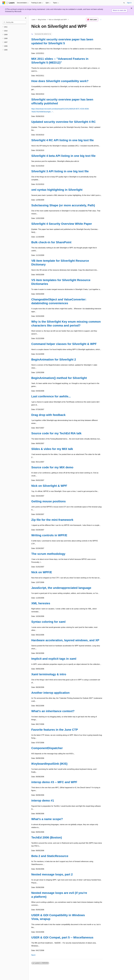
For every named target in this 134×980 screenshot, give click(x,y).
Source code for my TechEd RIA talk (56, 433)
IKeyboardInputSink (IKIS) (49, 764)
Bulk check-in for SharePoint (51, 242)
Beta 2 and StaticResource (50, 856)
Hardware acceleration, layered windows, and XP (65, 640)
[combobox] (14, 22)
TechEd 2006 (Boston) (47, 837)
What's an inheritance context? (53, 711)
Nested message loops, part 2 (52, 874)
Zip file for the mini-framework (52, 520)
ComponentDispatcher (47, 748)
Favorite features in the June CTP (55, 730)
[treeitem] (14, 27)
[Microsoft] (4, 3)
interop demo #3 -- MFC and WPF (54, 782)
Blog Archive (42, 20)
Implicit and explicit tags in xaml (54, 659)
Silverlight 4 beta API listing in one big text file (63, 156)
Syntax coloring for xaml (48, 622)
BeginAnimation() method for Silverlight (59, 378)
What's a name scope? (47, 819)
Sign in (129, 3)
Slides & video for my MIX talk (52, 449)
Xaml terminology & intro (49, 674)
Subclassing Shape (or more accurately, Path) (63, 205)
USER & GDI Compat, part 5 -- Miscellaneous (62, 937)
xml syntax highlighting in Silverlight (57, 190)
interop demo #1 (43, 801)
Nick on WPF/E (42, 572)
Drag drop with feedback (48, 415)
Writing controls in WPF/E (49, 535)
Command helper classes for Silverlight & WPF (64, 344)
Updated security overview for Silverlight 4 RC (63, 122)
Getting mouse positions (48, 501)
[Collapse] (26, 18)
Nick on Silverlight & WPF (49, 486)
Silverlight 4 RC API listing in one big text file (62, 140)
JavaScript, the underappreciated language (61, 588)
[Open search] (124, 3)
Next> (33, 955)
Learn (34, 20)
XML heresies (41, 603)
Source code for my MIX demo (52, 467)
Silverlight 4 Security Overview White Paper (62, 224)
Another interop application (50, 693)
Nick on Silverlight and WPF (58, 20)
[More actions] (101, 20)
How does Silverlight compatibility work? (60, 81)
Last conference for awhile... (51, 396)
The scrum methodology (48, 554)
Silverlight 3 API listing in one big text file (60, 171)
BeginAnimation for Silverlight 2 (54, 360)
